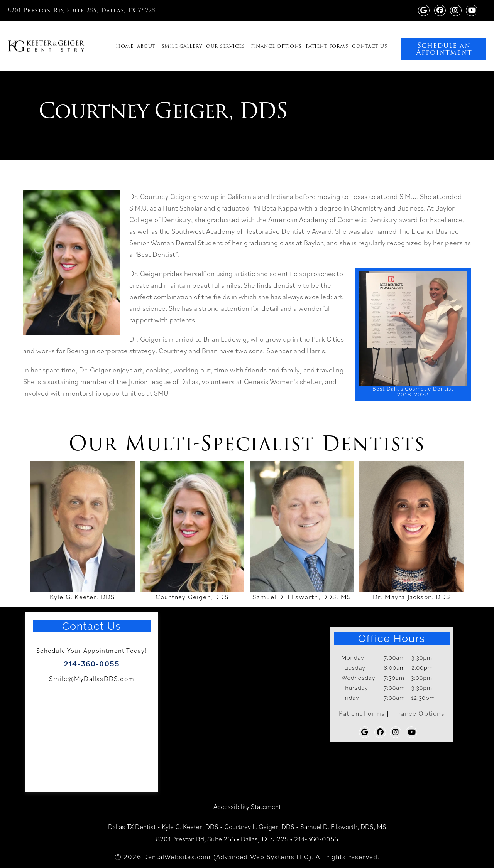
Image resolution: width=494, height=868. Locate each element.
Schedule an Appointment (444, 49)
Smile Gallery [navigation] (182, 46)
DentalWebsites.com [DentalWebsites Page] (177, 857)
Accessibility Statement (247, 806)
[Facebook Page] (440, 9)
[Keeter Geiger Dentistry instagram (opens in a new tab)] (456, 9)
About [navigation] (146, 46)
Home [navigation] (124, 46)
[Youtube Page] (472, 9)
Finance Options (418, 713)
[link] (460, 32)
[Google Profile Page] (424, 9)
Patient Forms (362, 713)
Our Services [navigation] (225, 46)
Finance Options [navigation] (276, 46)
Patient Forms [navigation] (327, 46)
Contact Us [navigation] (370, 46)
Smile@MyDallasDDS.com (92, 678)
